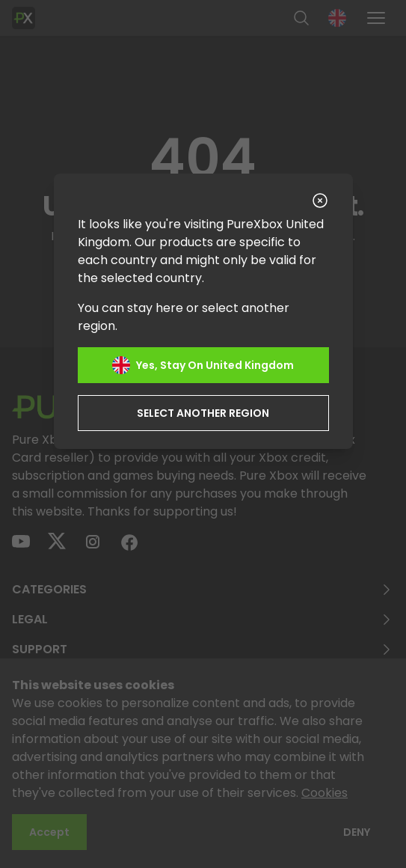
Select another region (203, 413)
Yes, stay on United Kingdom (203, 365)
